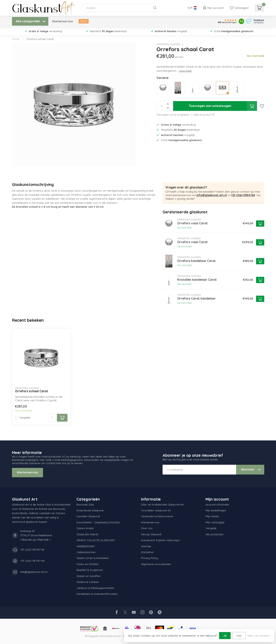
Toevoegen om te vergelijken (173, 115)
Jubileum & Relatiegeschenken (95, 588)
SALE (84, 21)
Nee (239, 636)
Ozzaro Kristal (85, 528)
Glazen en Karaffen (89, 576)
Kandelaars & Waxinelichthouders (97, 594)
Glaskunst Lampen (88, 582)
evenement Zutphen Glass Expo (160, 540)
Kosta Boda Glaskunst (90, 510)
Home (16, 39)
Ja (225, 636)
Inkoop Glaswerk (151, 534)
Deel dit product (204, 115)
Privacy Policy (149, 558)
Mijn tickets (212, 516)
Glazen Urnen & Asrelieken (93, 558)
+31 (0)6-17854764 (243, 195)
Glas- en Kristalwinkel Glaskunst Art (162, 505)
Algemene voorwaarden (156, 564)
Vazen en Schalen (88, 564)
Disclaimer (147, 552)
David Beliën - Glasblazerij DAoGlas (98, 522)
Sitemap (146, 546)
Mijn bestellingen (216, 510)
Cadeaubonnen (86, 552)
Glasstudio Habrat (87, 534)
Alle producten (214, 534)
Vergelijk (25, 418)
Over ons (147, 528)
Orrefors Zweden (168, 44)
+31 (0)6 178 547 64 (32, 550)
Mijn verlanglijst (215, 522)
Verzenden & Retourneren (157, 516)
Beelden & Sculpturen (90, 570)
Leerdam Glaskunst (88, 516)
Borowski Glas (85, 505)
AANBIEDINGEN (85, 546)
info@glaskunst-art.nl (212, 195)
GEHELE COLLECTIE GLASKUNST (96, 540)
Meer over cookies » (259, 636)
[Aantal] (52, 418)
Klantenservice (63, 21)
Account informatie (217, 505)
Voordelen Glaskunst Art (156, 510)
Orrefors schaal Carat (40, 39)
